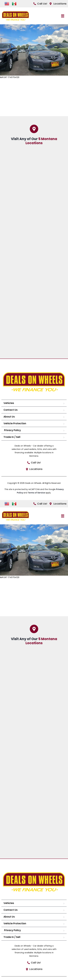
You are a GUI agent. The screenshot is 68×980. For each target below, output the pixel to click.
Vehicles (9, 403)
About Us (9, 417)
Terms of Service (37, 493)
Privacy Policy (12, 430)
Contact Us (11, 410)
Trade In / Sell (12, 437)
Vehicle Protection (15, 423)
